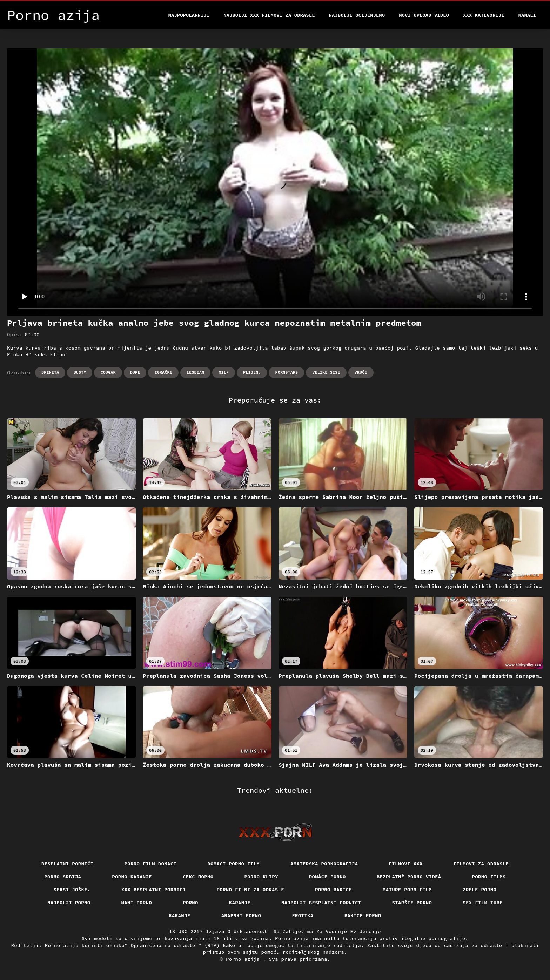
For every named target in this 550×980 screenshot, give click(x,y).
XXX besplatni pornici (154, 890)
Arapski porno (241, 915)
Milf (224, 372)
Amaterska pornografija (324, 864)
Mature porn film (407, 890)
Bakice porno (363, 915)
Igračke (163, 372)
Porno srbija (63, 877)
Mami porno (137, 903)
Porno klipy (261, 877)
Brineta (50, 372)
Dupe (135, 372)
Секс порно (198, 877)
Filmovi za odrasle (481, 864)
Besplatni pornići (68, 864)
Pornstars (286, 372)
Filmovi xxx (406, 864)
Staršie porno (412, 903)
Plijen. (252, 372)
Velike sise (326, 372)
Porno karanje (132, 877)
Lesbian (195, 372)
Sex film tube (483, 903)
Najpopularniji (189, 15)
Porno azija (244, 959)
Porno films (489, 877)
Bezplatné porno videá (409, 877)
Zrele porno (479, 890)
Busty (80, 372)
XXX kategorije (484, 15)
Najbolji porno (69, 903)
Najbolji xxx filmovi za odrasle (269, 15)
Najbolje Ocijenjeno (357, 15)
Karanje (240, 903)
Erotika (303, 915)
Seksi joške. (72, 890)
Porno (190, 903)
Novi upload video (424, 15)
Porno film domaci (151, 864)
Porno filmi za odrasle (251, 890)
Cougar (108, 372)
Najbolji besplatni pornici (321, 903)
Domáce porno (327, 877)
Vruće (361, 372)
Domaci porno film (233, 864)
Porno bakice (333, 890)
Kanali (527, 15)
